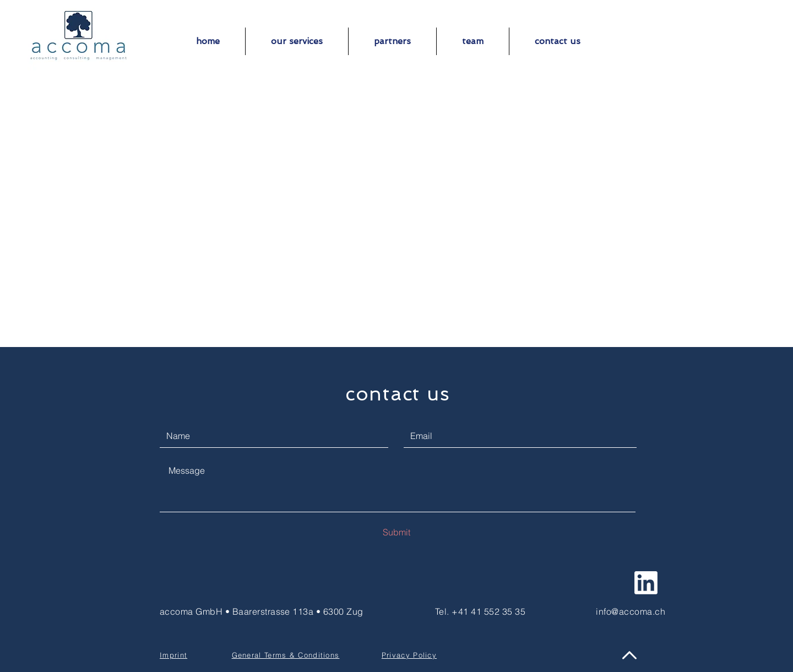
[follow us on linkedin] (646, 583)
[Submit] (397, 532)
